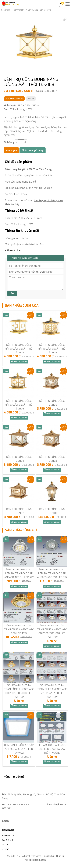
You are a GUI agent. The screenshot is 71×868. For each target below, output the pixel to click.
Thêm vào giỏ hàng (19, 361)
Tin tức (5, 845)
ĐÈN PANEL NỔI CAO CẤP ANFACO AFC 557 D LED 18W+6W (19, 749)
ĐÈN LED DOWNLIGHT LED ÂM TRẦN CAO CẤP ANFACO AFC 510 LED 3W (52, 573)
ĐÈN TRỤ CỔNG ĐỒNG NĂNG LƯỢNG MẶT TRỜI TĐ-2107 (52, 349)
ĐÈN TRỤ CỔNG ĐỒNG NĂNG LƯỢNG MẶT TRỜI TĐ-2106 (19, 405)
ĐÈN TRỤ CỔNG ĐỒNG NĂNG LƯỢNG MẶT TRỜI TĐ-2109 (19, 349)
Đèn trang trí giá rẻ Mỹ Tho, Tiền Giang (28, 169)
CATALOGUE (8, 840)
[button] (65, 19)
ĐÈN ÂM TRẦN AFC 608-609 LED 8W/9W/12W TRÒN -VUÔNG (52, 749)
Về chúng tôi (8, 836)
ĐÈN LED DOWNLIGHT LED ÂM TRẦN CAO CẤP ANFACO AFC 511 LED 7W (19, 573)
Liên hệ (6, 849)
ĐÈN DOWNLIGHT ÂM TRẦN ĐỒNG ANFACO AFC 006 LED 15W (19, 629)
